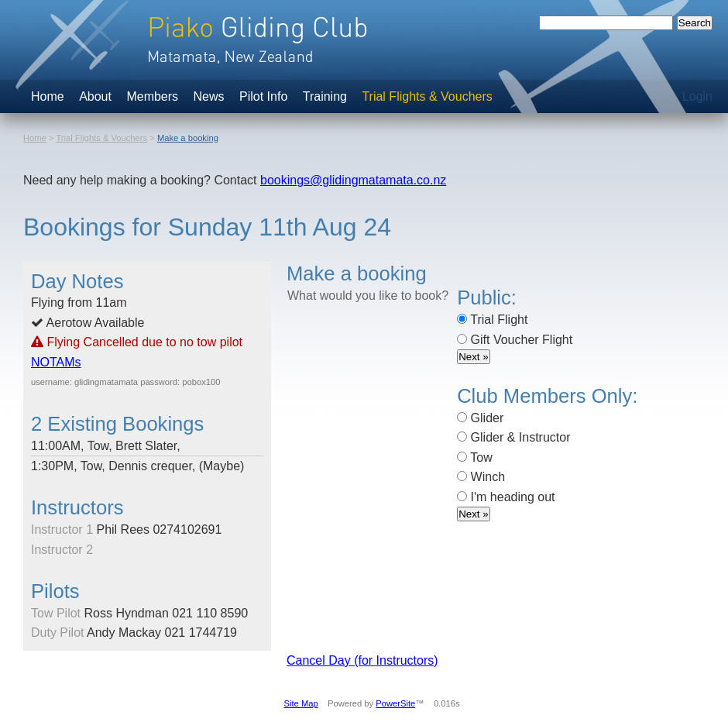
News (209, 96)
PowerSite (395, 703)
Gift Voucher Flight (515, 340)
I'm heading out (506, 497)
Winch (481, 477)
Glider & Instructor (513, 437)
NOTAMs (56, 362)
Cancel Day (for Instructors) (362, 660)
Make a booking (188, 138)
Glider (480, 418)
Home (48, 96)
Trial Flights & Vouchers (427, 96)
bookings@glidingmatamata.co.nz (353, 180)
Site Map (301, 703)
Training (325, 96)
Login (697, 96)
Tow (475, 457)
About (95, 96)
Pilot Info (263, 96)
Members (152, 96)
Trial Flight (492, 320)
